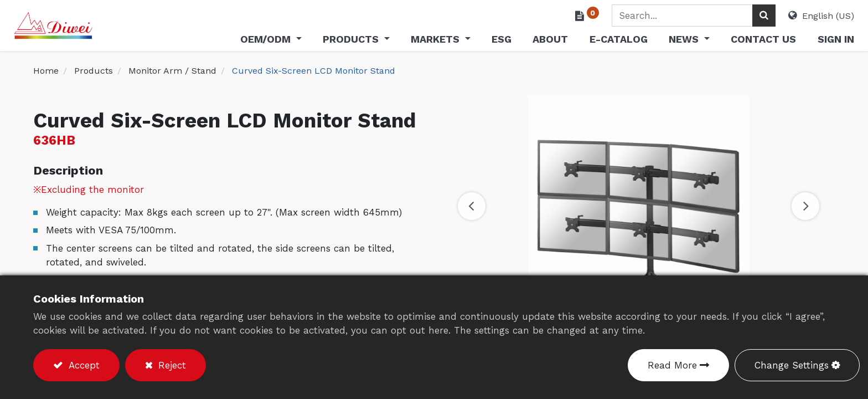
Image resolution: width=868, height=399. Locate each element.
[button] (472, 206)
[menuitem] (482, 41)
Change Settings (792, 365)
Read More (672, 365)
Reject (170, 365)
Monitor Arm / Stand (172, 71)
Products (94, 71)
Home (46, 71)
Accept (82, 365)
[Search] (745, 16)
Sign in (817, 39)
